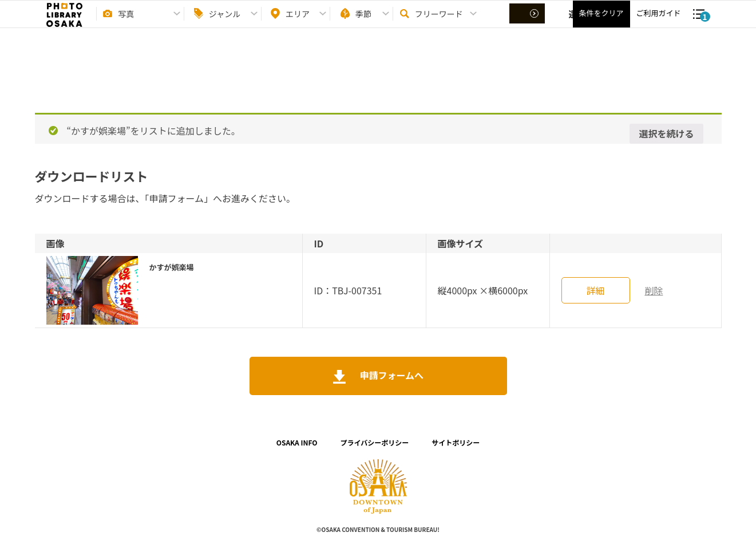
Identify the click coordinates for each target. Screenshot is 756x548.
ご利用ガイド (658, 23)
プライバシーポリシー (375, 442)
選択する (528, 23)
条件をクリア (601, 23)
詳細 (595, 290)
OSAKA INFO (297, 442)
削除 (654, 290)
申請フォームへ (391, 375)
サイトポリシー (456, 442)
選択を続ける (666, 133)
